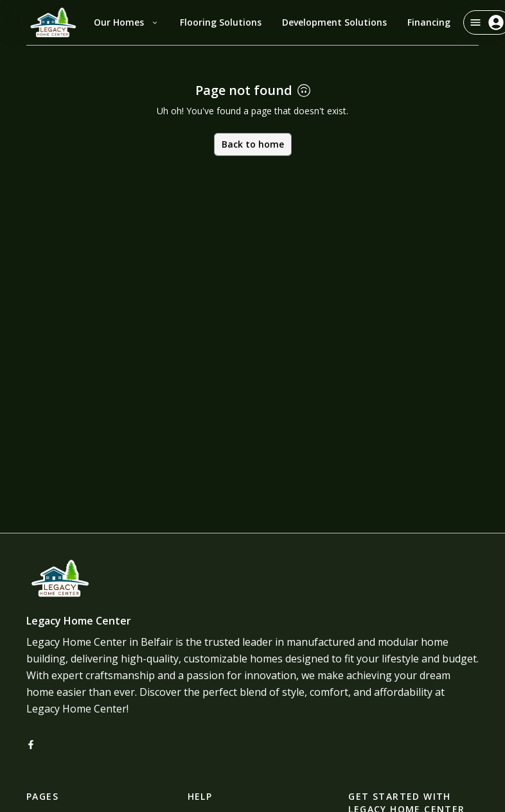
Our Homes (127, 22)
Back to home (253, 144)
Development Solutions (334, 22)
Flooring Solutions (221, 22)
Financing (429, 22)
